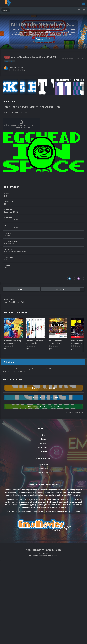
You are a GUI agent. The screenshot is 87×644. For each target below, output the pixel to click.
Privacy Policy (38, 550)
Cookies (58, 550)
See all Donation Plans (74, 412)
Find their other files (17, 70)
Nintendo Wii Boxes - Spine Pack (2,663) (43, 341)
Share (21, 289)
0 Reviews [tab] (9, 362)
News (44, 435)
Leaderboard (43, 443)
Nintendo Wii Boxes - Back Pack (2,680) (65, 341)
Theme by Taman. (52, 555)
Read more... (43, 39)
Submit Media (44, 464)
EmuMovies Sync (43, 473)
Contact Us (43, 451)
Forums (44, 439)
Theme (28, 550)
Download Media (44, 469)
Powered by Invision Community (38, 555)
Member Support (43, 447)
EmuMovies (18, 67)
